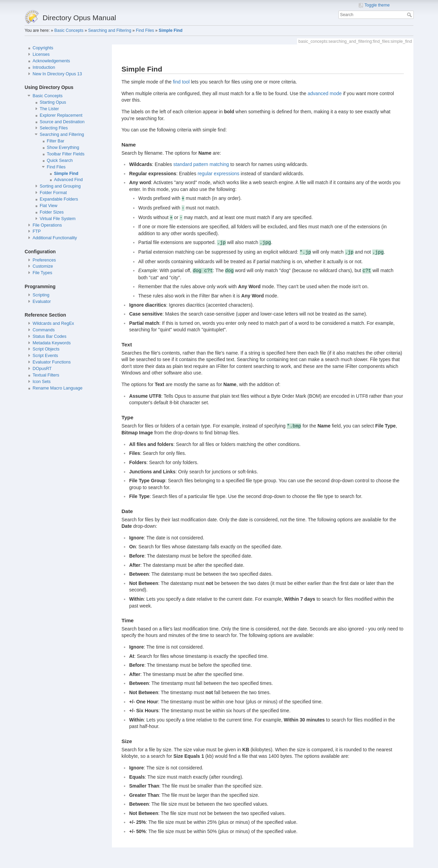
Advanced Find (68, 180)
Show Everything (63, 148)
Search (410, 15)
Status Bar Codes (49, 336)
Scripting (41, 295)
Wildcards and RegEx (53, 323)
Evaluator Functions (51, 362)
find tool (181, 82)
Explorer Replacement (61, 115)
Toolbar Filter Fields (66, 154)
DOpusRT (42, 369)
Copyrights (43, 48)
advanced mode (325, 93)
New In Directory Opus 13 (57, 74)
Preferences (44, 260)
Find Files (145, 30)
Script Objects (46, 349)
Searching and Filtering (109, 30)
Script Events (45, 356)
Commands (43, 330)
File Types (42, 273)
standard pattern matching (201, 164)
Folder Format (53, 193)
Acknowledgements (51, 61)
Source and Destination (62, 122)
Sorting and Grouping (60, 186)
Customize (43, 266)
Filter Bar (56, 141)
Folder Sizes (52, 212)
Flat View (49, 206)
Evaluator (42, 302)
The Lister (49, 109)
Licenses (41, 54)
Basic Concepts (69, 30)
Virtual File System (58, 219)
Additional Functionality (55, 238)
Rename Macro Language (57, 388)
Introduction (44, 67)
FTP (37, 231)
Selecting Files (54, 128)
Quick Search (60, 161)
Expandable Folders (59, 199)
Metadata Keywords (51, 343)
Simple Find (171, 30)
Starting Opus (53, 102)
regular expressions (218, 174)
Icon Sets (42, 382)
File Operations (47, 225)
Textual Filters (46, 375)
